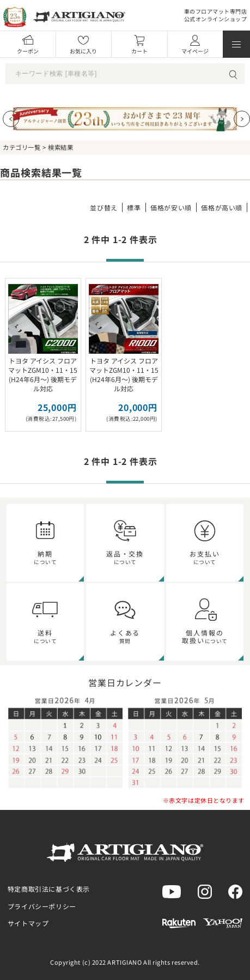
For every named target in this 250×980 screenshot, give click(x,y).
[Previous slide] (11, 119)
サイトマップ (28, 923)
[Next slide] (242, 119)
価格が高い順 (222, 207)
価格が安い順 (171, 207)
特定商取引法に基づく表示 (49, 889)
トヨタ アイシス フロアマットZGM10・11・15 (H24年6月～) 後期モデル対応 (43, 374)
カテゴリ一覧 (22, 147)
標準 (134, 207)
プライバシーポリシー (42, 906)
